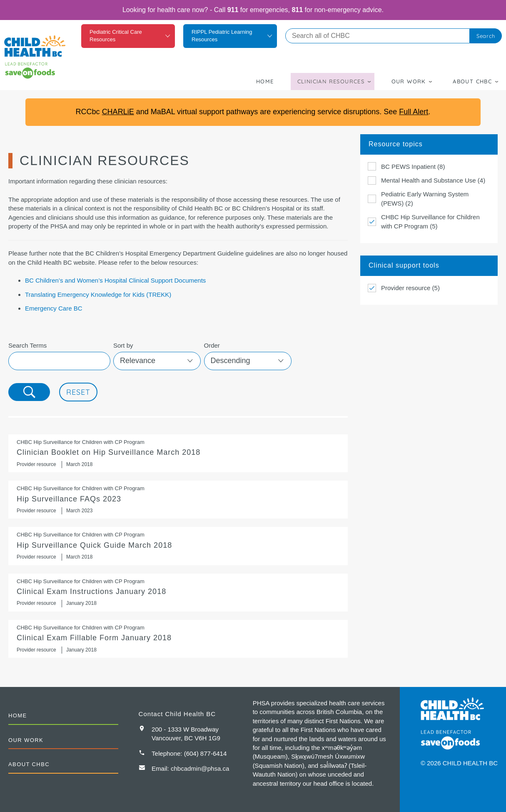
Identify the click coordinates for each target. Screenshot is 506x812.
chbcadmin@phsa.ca (200, 768)
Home (265, 81)
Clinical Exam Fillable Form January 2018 (178, 639)
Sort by (123, 345)
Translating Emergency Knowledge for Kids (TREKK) (98, 294)
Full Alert (414, 112)
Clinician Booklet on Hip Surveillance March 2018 (178, 453)
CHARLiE (118, 112)
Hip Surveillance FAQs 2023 (178, 500)
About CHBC (472, 81)
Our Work (409, 81)
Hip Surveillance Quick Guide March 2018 (178, 546)
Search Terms (27, 345)
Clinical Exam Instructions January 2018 (178, 593)
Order (212, 345)
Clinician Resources (331, 81)
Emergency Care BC (54, 308)
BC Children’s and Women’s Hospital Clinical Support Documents (115, 280)
